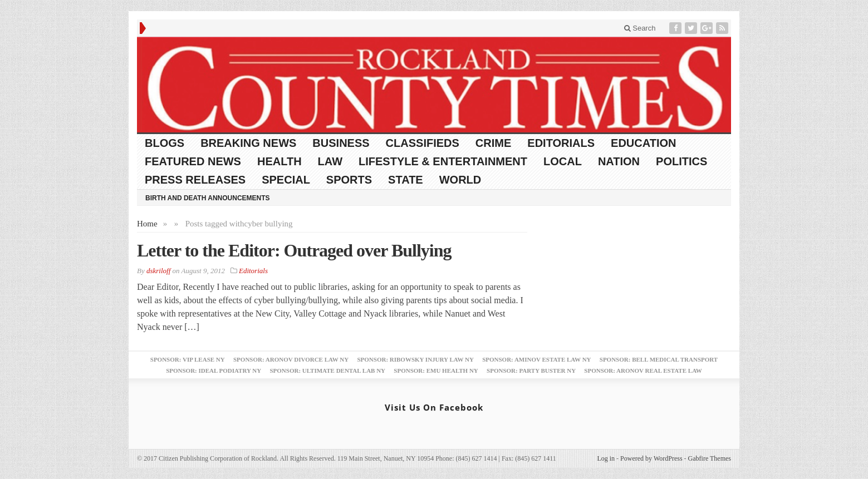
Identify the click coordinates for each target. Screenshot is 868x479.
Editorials (561, 143)
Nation (619, 161)
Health (279, 161)
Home (147, 224)
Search (640, 28)
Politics (681, 161)
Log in (606, 458)
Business (341, 143)
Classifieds (423, 143)
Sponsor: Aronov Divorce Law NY (291, 359)
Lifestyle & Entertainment (443, 161)
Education (643, 143)
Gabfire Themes (710, 458)
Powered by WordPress (651, 458)
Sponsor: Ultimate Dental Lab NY (327, 371)
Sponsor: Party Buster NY (531, 371)
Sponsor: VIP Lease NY (188, 359)
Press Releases (195, 180)
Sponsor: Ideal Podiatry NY (214, 371)
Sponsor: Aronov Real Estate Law (643, 371)
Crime (493, 143)
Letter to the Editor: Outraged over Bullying (294, 250)
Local (563, 161)
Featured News (193, 161)
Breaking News (248, 143)
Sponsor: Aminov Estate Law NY (536, 359)
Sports (349, 180)
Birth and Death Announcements (208, 198)
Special (286, 180)
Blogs (165, 143)
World (460, 180)
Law (330, 161)
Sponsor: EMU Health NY (436, 371)
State (406, 180)
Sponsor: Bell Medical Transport (659, 359)
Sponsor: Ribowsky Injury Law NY (415, 359)
